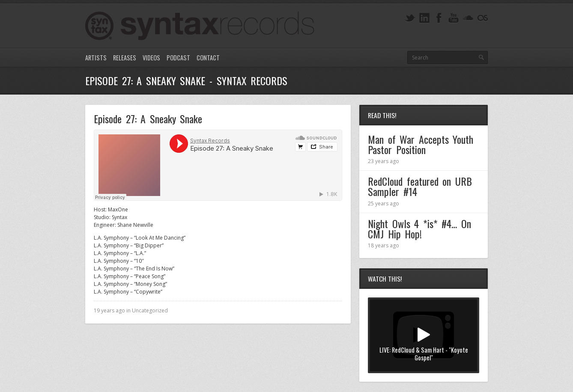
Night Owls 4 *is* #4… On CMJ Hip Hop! (419, 229)
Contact (208, 58)
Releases (125, 58)
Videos (151, 58)
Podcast (178, 58)
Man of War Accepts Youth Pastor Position (421, 144)
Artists (96, 58)
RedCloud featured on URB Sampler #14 (420, 186)
